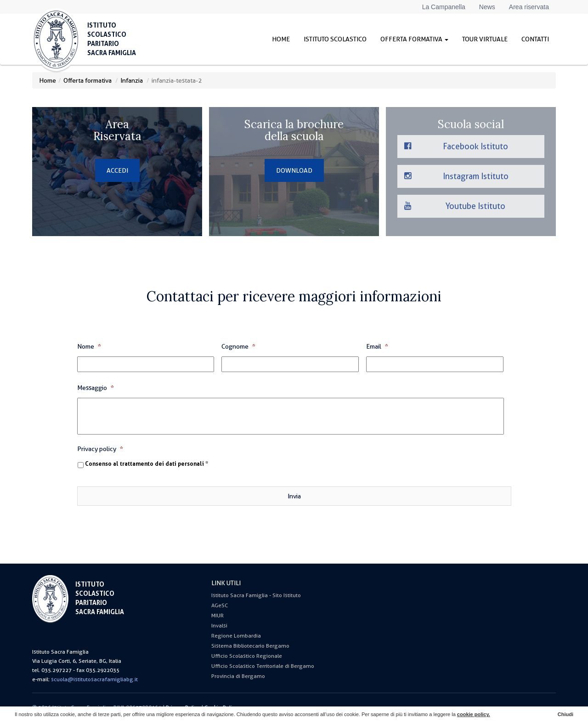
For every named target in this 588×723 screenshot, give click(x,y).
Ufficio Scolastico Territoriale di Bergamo (263, 666)
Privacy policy (100, 449)
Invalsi (219, 626)
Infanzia (132, 80)
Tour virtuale (485, 40)
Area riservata (529, 7)
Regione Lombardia (236, 636)
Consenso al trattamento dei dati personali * (147, 464)
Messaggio (96, 388)
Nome (89, 346)
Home (281, 40)
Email (377, 346)
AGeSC (220, 605)
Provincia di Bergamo (238, 676)
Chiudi (565, 714)
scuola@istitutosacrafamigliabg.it (94, 679)
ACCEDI (117, 170)
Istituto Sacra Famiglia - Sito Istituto (256, 595)
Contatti (535, 40)
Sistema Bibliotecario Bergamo (250, 646)
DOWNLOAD (294, 170)
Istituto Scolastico (335, 40)
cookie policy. (474, 714)
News (487, 7)
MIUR (218, 616)
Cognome (238, 346)
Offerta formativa (414, 40)
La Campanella (444, 7)
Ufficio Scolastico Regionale (247, 656)
